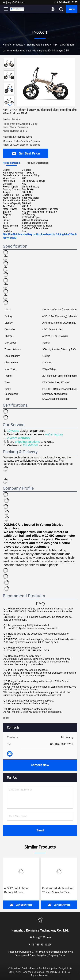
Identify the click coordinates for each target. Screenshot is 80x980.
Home (6, 45)
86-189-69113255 (66, 2)
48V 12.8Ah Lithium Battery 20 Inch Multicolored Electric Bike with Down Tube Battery (58, 891)
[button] (10, 105)
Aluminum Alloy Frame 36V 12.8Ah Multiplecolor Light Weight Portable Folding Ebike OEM (20, 891)
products (18, 45)
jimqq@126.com (13, 2)
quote (72, 9)
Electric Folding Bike (38, 45)
